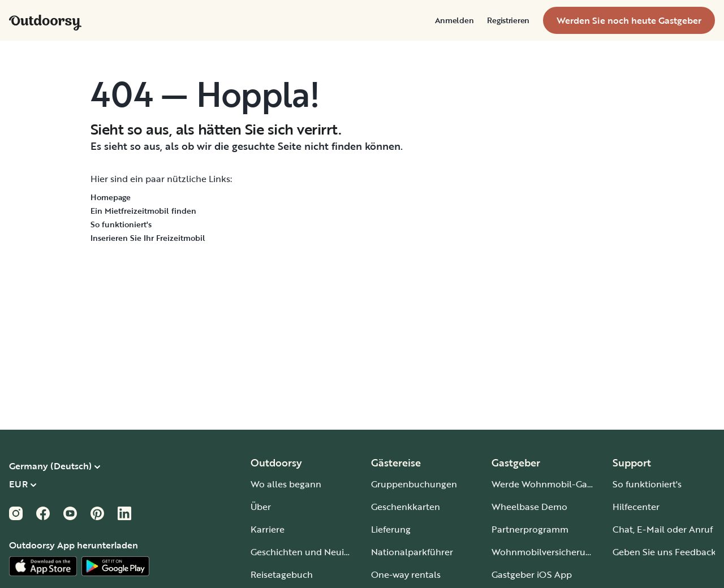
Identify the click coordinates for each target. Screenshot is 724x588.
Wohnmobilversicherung (544, 552)
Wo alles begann (286, 484)
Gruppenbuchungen (414, 484)
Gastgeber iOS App (532, 574)
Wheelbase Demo (529, 507)
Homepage (111, 197)
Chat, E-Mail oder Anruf (663, 529)
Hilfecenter (636, 507)
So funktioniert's (121, 224)
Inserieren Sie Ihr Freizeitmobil (148, 238)
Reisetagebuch (282, 574)
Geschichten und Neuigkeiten (313, 552)
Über (261, 507)
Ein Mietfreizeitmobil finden (143, 211)
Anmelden (454, 20)
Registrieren (508, 20)
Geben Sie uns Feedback (664, 552)
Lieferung (391, 529)
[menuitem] (454, 20)
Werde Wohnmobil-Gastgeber (555, 484)
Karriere (268, 529)
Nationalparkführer (412, 552)
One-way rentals (406, 574)
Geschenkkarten (406, 507)
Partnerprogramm (530, 529)
